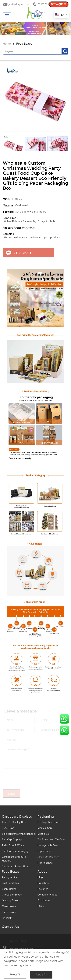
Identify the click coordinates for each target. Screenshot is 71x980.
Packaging (46, 817)
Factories (43, 889)
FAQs (41, 906)
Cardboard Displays (17, 817)
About (42, 872)
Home (7, 44)
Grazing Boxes (11, 901)
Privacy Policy (18, 941)
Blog (40, 877)
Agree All (41, 975)
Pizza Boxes (9, 912)
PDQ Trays (8, 828)
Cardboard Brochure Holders (14, 859)
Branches (43, 883)
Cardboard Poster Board (16, 867)
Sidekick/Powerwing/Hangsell (19, 834)
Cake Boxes (9, 906)
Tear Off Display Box (14, 822)
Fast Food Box (10, 883)
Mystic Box (44, 834)
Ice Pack (7, 918)
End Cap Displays (12, 840)
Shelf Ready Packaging (15, 851)
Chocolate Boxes (12, 895)
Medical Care (45, 828)
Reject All (15, 975)
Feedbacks (44, 901)
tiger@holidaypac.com (18, 4)
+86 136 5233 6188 (46, 4)
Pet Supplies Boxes (49, 822)
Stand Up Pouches (48, 857)
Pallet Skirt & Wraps (13, 845)
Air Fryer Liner (10, 877)
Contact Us (10, 927)
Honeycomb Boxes (49, 845)
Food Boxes (24, 44)
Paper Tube (44, 851)
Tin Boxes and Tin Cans (51, 840)
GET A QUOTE (59, 4)
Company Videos (47, 895)
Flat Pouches (45, 863)
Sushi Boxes (9, 889)
